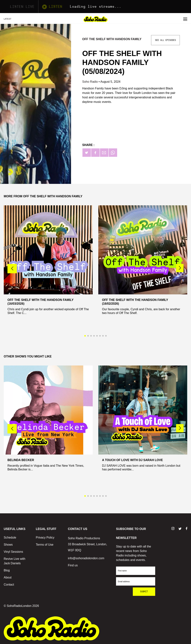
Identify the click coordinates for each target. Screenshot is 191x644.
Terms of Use (45, 545)
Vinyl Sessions (13, 552)
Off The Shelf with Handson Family (112, 39)
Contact (9, 585)
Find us (73, 565)
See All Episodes (165, 40)
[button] (180, 268)
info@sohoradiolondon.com (86, 558)
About (8, 577)
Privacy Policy (45, 538)
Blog (7, 570)
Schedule (10, 538)
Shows (8, 545)
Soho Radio (90, 82)
